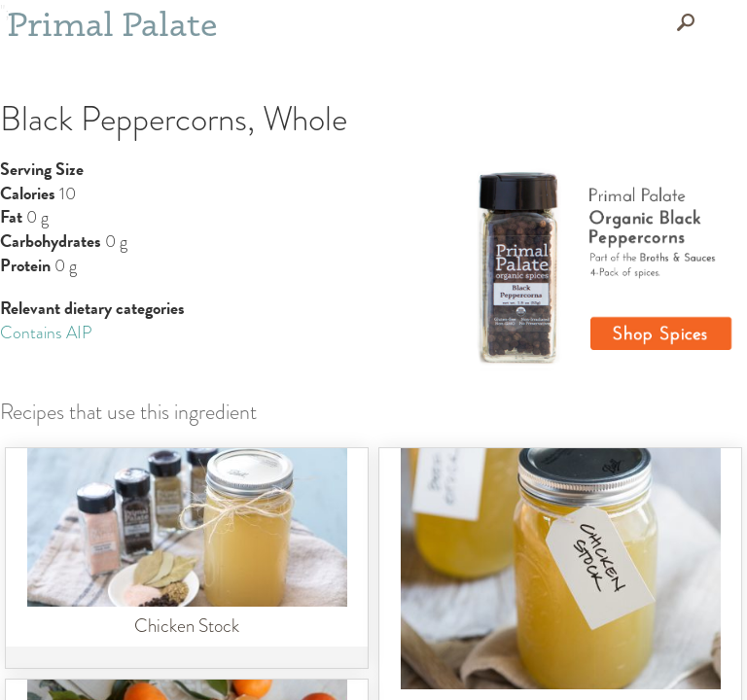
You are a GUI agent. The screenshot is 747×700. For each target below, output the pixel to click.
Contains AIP (46, 333)
